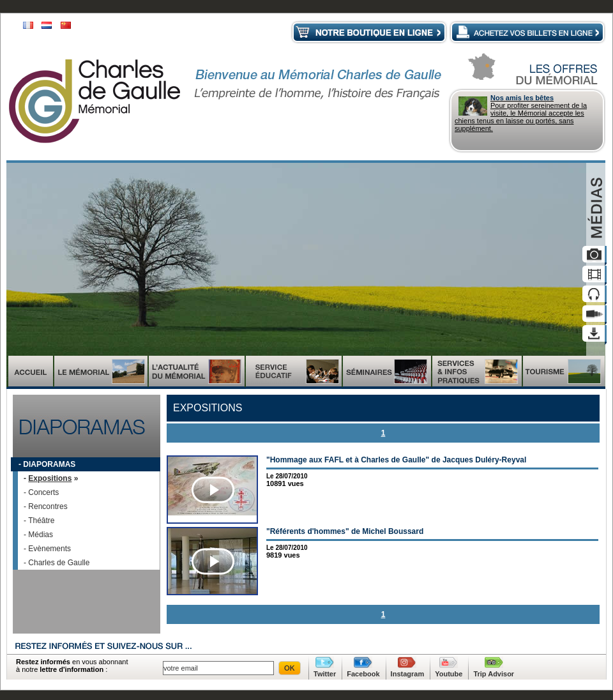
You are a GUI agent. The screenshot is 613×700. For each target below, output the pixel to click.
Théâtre (41, 521)
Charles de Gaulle (59, 563)
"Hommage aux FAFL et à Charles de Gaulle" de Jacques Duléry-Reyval (396, 460)
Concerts (43, 492)
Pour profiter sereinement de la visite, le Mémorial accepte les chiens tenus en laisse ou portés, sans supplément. (527, 113)
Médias (41, 535)
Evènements (49, 549)
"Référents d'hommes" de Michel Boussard (345, 531)
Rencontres (48, 506)
